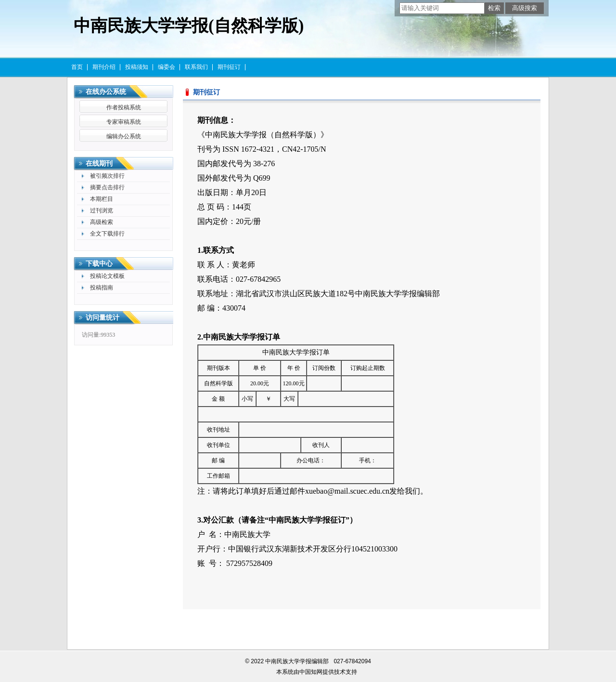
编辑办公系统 (124, 136)
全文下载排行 (107, 234)
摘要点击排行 (107, 187)
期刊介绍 (104, 67)
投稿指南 (102, 288)
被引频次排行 (107, 176)
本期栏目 (102, 199)
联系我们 (196, 67)
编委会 (167, 67)
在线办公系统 (106, 92)
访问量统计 (103, 318)
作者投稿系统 (124, 107)
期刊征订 (229, 67)
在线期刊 (99, 164)
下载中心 (99, 264)
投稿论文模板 (107, 276)
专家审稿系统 (124, 122)
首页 (77, 67)
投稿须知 (137, 67)
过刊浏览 (102, 210)
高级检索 (102, 222)
